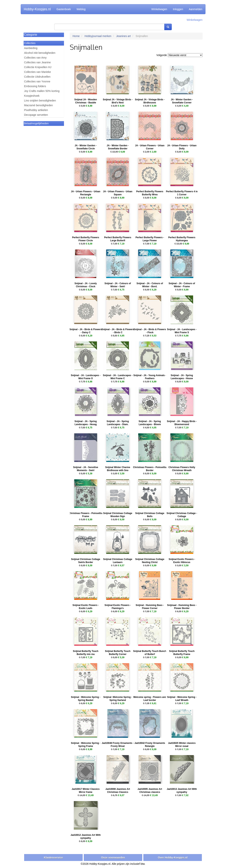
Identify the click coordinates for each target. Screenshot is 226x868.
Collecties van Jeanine (38, 62)
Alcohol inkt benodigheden (40, 53)
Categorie (31, 35)
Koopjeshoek (32, 96)
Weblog (81, 9)
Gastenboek (64, 9)
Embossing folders (35, 86)
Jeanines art (123, 36)
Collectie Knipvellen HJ (38, 67)
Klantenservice (53, 858)
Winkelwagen (159, 9)
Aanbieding (31, 48)
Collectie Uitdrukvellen (37, 77)
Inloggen (178, 9)
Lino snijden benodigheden (40, 101)
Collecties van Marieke (38, 72)
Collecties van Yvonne (37, 81)
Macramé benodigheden (39, 105)
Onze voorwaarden (113, 858)
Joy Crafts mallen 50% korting (42, 91)
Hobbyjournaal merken (98, 36)
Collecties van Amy (35, 58)
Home (76, 36)
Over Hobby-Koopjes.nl (173, 858)
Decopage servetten (36, 115)
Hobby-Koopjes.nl (37, 9)
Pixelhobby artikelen (36, 110)
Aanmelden (196, 9)
